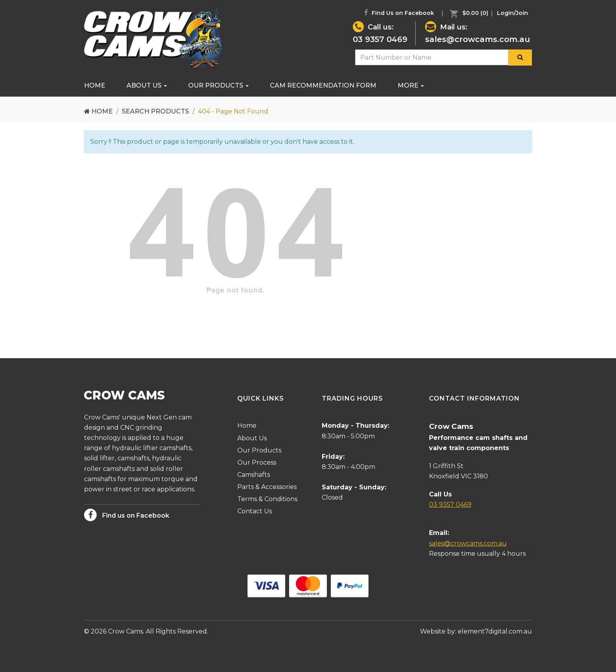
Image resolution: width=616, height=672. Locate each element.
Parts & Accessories (267, 487)
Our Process (257, 462)
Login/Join (512, 13)
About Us (147, 85)
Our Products (218, 85)
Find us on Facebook (127, 515)
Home (95, 85)
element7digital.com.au (495, 631)
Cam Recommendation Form (323, 85)
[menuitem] (467, 13)
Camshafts (254, 475)
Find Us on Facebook (399, 13)
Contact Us (255, 511)
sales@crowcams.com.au (478, 39)
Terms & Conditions (267, 499)
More (411, 85)
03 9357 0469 (380, 39)
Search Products (155, 111)
